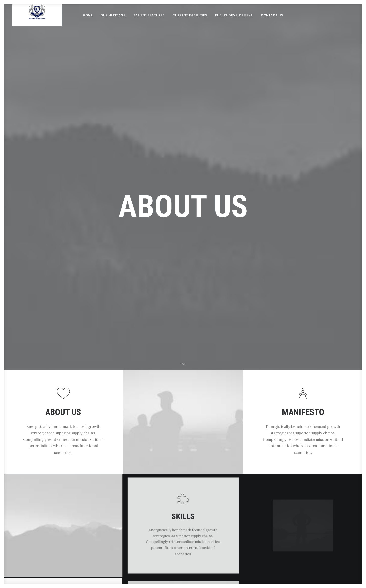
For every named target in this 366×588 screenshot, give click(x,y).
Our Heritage (113, 23)
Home (88, 23)
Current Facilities (190, 23)
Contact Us (272, 23)
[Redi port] (37, 24)
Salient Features (149, 23)
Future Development (234, 23)
